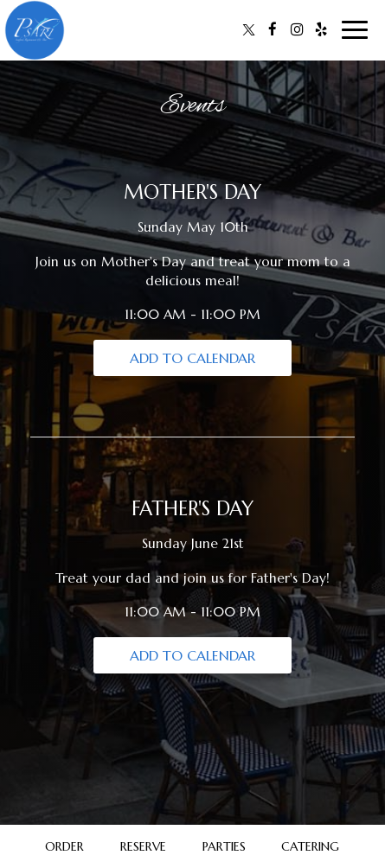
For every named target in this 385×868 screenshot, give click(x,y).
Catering (310, 846)
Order (64, 846)
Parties (224, 846)
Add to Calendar (192, 358)
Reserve (143, 846)
